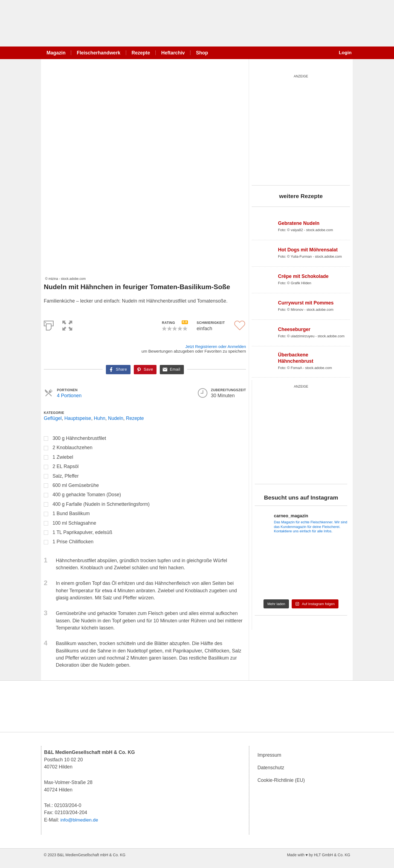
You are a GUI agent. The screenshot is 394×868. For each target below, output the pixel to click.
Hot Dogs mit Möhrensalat (308, 250)
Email (175, 369)
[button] (67, 324)
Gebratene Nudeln (299, 223)
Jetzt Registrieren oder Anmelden (216, 346)
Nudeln (116, 418)
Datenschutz (271, 768)
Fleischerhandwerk (98, 53)
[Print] (49, 324)
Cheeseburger (294, 329)
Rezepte (141, 53)
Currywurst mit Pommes (306, 303)
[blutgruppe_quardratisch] (301, 433)
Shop (202, 53)
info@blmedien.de (80, 820)
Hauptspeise (78, 418)
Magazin (56, 53)
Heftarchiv (173, 53)
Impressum (269, 755)
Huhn (100, 418)
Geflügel (53, 418)
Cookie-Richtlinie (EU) (281, 780)
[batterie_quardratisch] (301, 129)
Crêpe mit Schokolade (303, 276)
